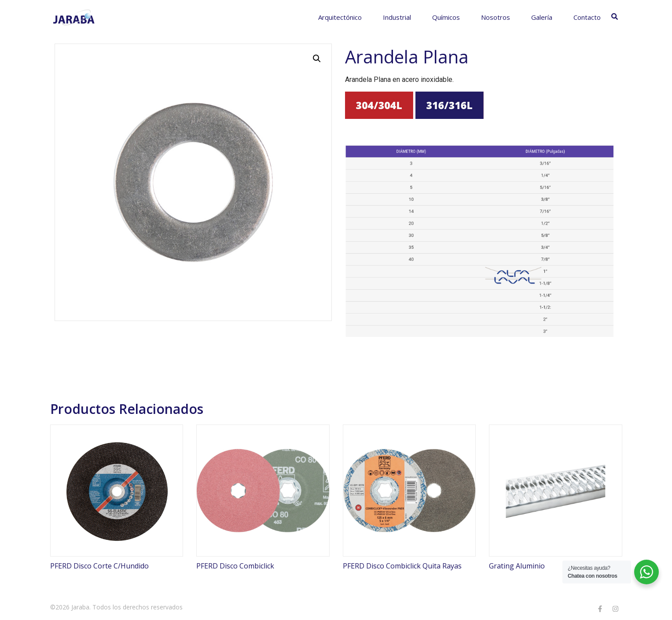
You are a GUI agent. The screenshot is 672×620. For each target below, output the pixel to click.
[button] (317, 59)
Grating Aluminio (517, 566)
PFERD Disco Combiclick (235, 566)
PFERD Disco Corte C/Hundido (99, 566)
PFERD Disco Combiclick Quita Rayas (402, 566)
